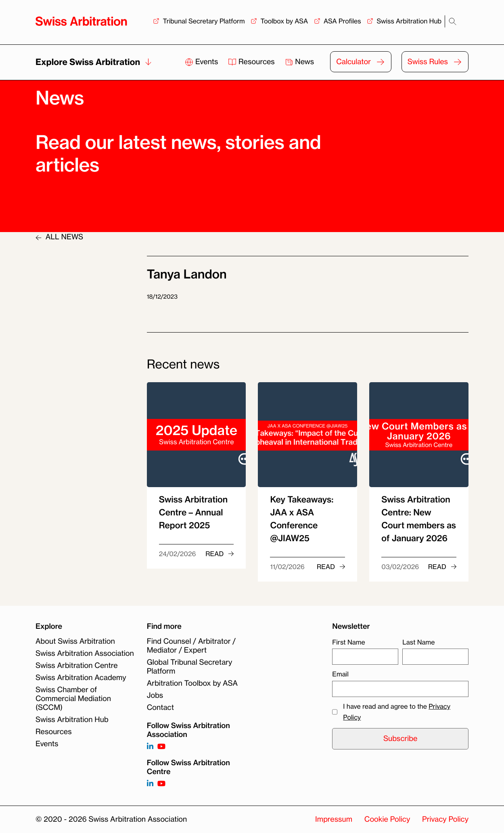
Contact (160, 707)
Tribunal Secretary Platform (204, 21)
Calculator (353, 62)
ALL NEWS (59, 237)
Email (340, 674)
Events (202, 62)
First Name (348, 642)
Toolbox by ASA (284, 21)
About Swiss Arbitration (75, 641)
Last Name (418, 642)
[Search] (453, 22)
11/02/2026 (287, 567)
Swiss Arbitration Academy (81, 678)
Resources (252, 62)
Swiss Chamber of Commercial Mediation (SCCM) (73, 699)
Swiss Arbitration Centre (77, 666)
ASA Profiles (342, 21)
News (300, 62)
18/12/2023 (162, 297)
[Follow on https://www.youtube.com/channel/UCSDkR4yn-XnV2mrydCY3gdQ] (161, 747)
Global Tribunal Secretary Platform (190, 667)
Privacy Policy (445, 819)
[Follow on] (150, 784)
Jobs (155, 695)
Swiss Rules (428, 62)
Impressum (334, 819)
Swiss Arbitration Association (85, 653)
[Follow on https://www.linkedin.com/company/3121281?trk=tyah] (150, 747)
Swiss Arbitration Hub (409, 21)
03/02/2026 (400, 567)
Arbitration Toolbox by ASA (192, 683)
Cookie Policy (387, 819)
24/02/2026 (178, 554)
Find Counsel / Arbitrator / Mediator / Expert (191, 646)
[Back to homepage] (81, 21)
